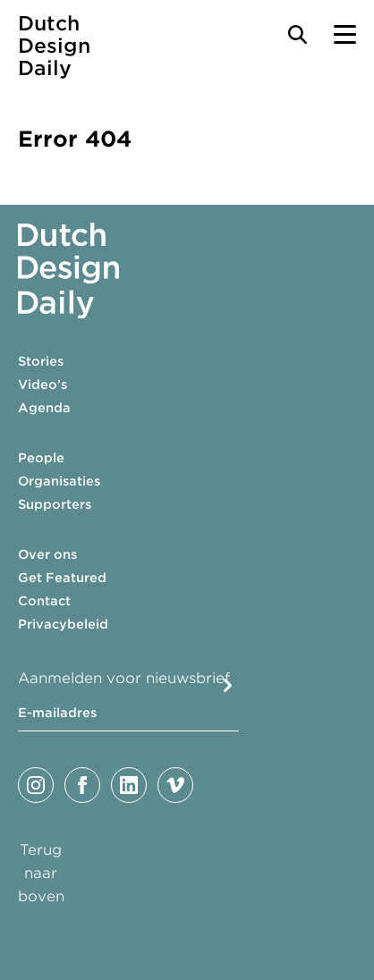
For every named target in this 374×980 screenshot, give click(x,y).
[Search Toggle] (297, 34)
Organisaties (59, 481)
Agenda (44, 408)
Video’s (42, 384)
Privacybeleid (63, 624)
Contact (44, 601)
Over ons (47, 554)
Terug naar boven (41, 873)
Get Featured (62, 578)
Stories (41, 361)
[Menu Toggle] (345, 34)
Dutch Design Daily (54, 46)
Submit (228, 685)
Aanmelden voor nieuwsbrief (124, 678)
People (41, 458)
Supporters (55, 504)
